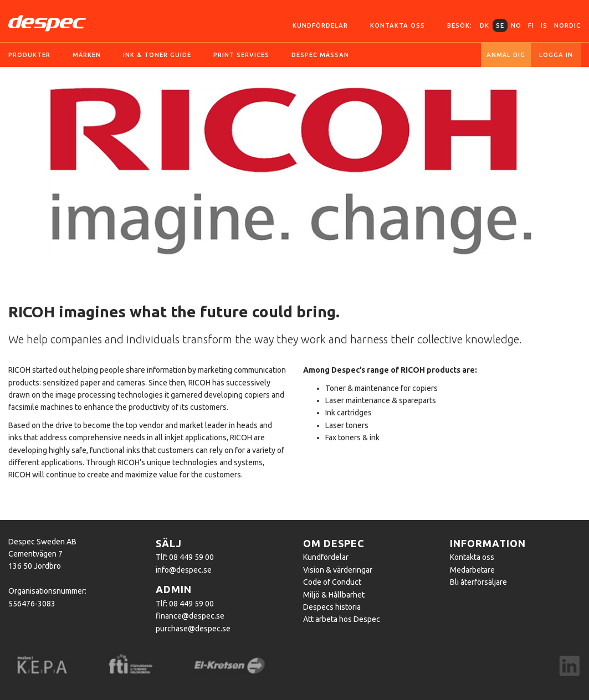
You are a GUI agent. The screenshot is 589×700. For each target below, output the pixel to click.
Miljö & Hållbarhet (334, 595)
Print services (241, 55)
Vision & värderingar (338, 570)
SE (500, 25)
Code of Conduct (332, 582)
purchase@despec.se (193, 629)
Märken (87, 55)
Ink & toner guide (157, 55)
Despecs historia (332, 607)
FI (531, 25)
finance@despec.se (190, 616)
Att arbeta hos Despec (342, 619)
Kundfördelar (320, 25)
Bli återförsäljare (478, 582)
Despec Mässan (320, 55)
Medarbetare (472, 570)
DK (485, 25)
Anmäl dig (506, 55)
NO (516, 25)
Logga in (556, 55)
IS (544, 25)
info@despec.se (184, 570)
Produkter (29, 55)
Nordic (567, 25)
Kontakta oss (398, 25)
